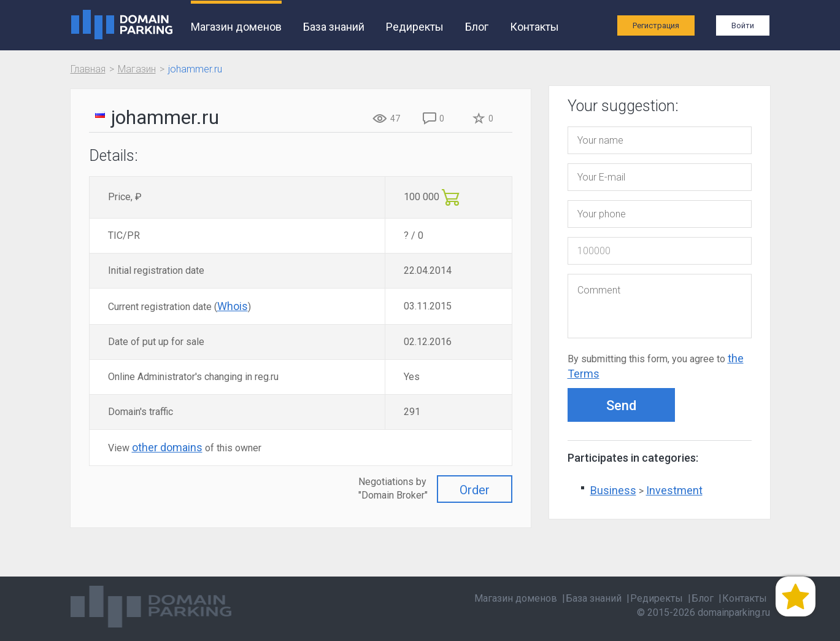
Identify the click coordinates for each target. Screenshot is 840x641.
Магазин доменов (236, 27)
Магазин (137, 69)
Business (613, 490)
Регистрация (656, 25)
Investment (674, 490)
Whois (233, 306)
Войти (743, 25)
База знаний (334, 27)
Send (621, 406)
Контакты (534, 27)
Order (475, 490)
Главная (88, 69)
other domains (167, 447)
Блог (477, 27)
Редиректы (415, 27)
